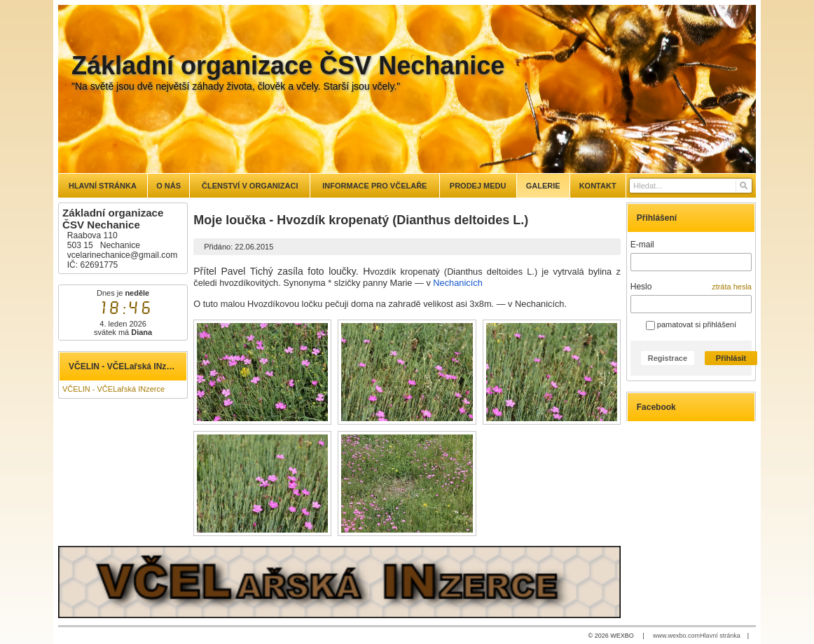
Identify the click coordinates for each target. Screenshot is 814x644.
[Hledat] (743, 186)
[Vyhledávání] (691, 186)
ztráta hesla (732, 287)
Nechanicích (457, 283)
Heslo (641, 287)
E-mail (642, 245)
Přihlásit (731, 358)
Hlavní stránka (720, 636)
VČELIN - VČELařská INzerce (113, 389)
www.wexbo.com (676, 636)
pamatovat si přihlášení (691, 324)
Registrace (668, 358)
